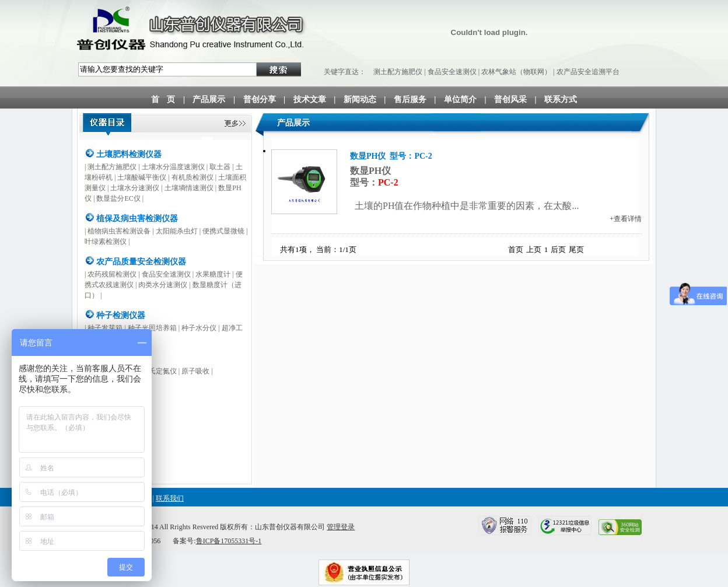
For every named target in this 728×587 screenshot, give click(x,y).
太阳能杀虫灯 (177, 231)
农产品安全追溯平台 (588, 72)
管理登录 (341, 527)
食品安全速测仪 (452, 72)
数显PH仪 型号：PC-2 (391, 156)
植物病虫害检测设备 (119, 231)
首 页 (163, 99)
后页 (558, 249)
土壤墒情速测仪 (189, 188)
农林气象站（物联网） (516, 72)
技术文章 (310, 99)
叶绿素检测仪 (106, 242)
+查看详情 (626, 219)
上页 (534, 249)
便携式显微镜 (223, 231)
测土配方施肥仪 (398, 72)
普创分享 (260, 99)
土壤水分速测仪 (135, 188)
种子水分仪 (199, 328)
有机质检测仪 (192, 177)
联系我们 (170, 498)
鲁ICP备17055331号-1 (229, 541)
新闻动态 (360, 99)
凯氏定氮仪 (159, 371)
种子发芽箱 (105, 328)
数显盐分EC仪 (118, 198)
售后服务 (410, 99)
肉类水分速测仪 (163, 285)
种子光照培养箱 (152, 328)
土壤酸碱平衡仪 (142, 177)
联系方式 (561, 99)
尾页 (576, 249)
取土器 (220, 167)
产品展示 (209, 99)
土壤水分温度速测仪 (173, 167)
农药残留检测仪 (112, 274)
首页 (516, 249)
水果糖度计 (213, 274)
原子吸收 (195, 371)
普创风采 (510, 99)
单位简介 (460, 99)
